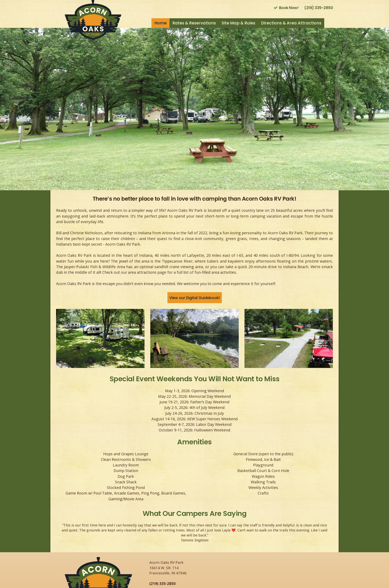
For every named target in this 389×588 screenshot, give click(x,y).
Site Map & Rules (238, 23)
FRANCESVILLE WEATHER (291, 571)
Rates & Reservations (194, 23)
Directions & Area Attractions (291, 23)
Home (160, 23)
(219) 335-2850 (162, 584)
